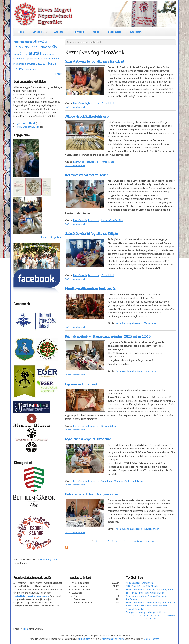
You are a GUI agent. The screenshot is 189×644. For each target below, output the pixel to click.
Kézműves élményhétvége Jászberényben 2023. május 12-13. (108, 336)
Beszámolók (115, 32)
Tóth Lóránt (138, 481)
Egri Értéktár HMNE (26, 123)
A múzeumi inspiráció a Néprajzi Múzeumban (147, 596)
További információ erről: (75, 107)
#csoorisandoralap (23, 42)
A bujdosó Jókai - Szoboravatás (140, 583)
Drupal (25, 629)
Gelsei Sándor (151, 529)
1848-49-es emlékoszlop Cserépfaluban (145, 593)
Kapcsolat (136, 32)
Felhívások (78, 32)
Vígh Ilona (107, 481)
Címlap (71, 42)
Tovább (58, 74)
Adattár (59, 32)
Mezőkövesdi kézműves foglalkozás (90, 288)
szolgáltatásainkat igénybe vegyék (31, 596)
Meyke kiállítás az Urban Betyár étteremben (147, 606)
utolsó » (150, 541)
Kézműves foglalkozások (26, 58)
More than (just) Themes (114, 639)
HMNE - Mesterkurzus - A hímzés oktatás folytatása (149, 589)
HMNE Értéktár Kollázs (27, 127)
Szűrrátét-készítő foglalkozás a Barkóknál (95, 61)
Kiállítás (33, 53)
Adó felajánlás (133, 599)
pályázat (41, 64)
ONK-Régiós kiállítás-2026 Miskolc (142, 586)
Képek (96, 32)
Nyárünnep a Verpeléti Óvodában (88, 439)
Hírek (21, 32)
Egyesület (38, 32)
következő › (138, 541)
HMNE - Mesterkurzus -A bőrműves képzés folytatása (150, 602)
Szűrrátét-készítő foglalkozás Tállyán (91, 234)
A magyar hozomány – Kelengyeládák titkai (146, 612)
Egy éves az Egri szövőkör (83, 384)
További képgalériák (51, 237)
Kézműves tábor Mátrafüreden (87, 175)
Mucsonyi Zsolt (122, 481)
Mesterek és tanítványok (137, 609)
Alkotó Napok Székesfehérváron (88, 116)
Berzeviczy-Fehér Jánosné (32, 47)
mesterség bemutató (24, 64)
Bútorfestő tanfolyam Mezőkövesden (92, 494)
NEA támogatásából (50, 559)
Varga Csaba (30, 70)
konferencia (48, 54)
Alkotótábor (41, 42)
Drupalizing (85, 639)
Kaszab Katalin (109, 426)
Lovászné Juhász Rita (51, 58)
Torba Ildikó (108, 103)
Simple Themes (151, 639)
